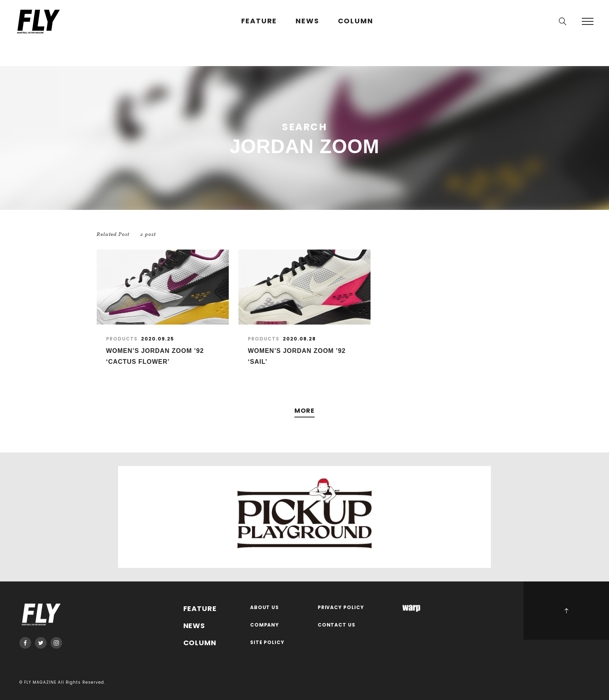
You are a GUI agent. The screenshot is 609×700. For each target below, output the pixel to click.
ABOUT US (265, 608)
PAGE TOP (566, 611)
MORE (304, 411)
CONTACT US (337, 625)
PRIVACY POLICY (341, 608)
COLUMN (356, 21)
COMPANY (265, 625)
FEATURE (259, 21)
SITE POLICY (267, 643)
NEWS (307, 21)
